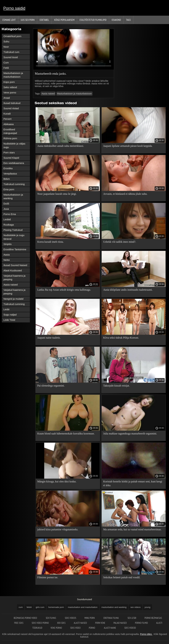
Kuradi (7, 114)
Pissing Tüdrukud (13, 230)
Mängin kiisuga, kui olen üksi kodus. (57, 481)
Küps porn (9, 82)
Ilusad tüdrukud (12, 103)
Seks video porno (40, 623)
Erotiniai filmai (111, 618)
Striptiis (8, 244)
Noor (6, 47)
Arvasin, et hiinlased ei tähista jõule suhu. (125, 194)
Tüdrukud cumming (14, 184)
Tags (128, 20)
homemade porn (56, 607)
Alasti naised (80, 623)
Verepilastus (10, 174)
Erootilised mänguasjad (10, 131)
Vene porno (10, 93)
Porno (92, 628)
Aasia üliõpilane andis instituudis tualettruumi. (128, 290)
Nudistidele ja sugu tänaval (14, 237)
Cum (6, 63)
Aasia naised (11, 285)
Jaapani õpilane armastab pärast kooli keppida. (128, 146)
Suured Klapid (11, 158)
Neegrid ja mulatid (13, 299)
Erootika (8, 168)
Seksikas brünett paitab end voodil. (122, 577)
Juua (6, 209)
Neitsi (7, 260)
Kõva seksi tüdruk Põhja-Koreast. (121, 338)
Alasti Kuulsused (13, 270)
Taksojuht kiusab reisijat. (117, 386)
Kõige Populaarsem (64, 20)
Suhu (6, 41)
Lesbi (6, 309)
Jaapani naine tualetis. (49, 338)
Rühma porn (10, 138)
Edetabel (44, 20)
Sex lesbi (132, 618)
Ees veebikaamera (14, 163)
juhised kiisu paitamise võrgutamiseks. (58, 529)
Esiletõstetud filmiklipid (93, 20)
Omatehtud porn (12, 36)
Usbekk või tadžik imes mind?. (120, 242)
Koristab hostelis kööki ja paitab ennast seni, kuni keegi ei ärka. (133, 483)
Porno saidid (14, 8)
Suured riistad (11, 108)
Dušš (6, 204)
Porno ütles (146, 634)
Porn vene (100, 623)
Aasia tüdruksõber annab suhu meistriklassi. (61, 146)
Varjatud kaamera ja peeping (14, 278)
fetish (29, 607)
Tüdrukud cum (11, 52)
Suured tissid (11, 57)
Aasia (7, 255)
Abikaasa (9, 124)
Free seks (19, 623)
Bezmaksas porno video (26, 618)
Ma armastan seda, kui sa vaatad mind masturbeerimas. (132, 529)
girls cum (40, 607)
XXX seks (61, 623)
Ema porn (9, 189)
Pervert (7, 119)
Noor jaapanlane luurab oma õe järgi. (57, 194)
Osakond (116, 20)
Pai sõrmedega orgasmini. (51, 386)
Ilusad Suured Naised (15, 265)
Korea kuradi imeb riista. (51, 242)
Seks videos (71, 618)
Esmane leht (9, 20)
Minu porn (90, 618)
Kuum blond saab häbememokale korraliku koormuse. (66, 434)
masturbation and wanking (114, 607)
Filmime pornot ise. (48, 577)
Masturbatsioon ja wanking (13, 196)
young (147, 607)
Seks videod (10, 87)
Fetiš (6, 68)
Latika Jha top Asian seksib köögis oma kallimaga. (64, 290)
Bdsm (7, 179)
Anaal (7, 98)
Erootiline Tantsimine (15, 249)
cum (21, 607)
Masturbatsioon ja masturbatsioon (13, 75)
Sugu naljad (10, 315)
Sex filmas (51, 618)
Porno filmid (141, 623)
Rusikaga (9, 225)
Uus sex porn (28, 20)
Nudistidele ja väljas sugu (14, 145)
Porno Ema (10, 214)
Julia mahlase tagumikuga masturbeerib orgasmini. (130, 434)
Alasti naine (110, 628)
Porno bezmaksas (153, 618)
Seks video (75, 628)
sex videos (135, 607)
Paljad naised (120, 623)
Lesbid (7, 219)
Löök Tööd (9, 320)
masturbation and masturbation (83, 607)
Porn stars (9, 152)
